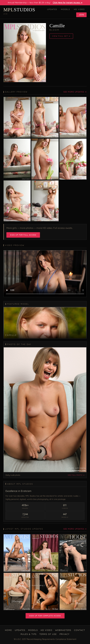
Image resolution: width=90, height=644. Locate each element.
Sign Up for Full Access (23, 235)
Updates (52, 9)
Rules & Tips (29, 634)
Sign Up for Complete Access (45, 616)
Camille (57, 26)
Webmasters (63, 630)
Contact (80, 630)
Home (8, 630)
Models (65, 9)
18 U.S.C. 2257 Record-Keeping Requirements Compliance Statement (45, 639)
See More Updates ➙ (75, 92)
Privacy (65, 634)
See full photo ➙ (76, 475)
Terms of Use (48, 634)
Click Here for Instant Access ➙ (68, 3)
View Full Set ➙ (61, 36)
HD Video (79, 9)
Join (81, 15)
